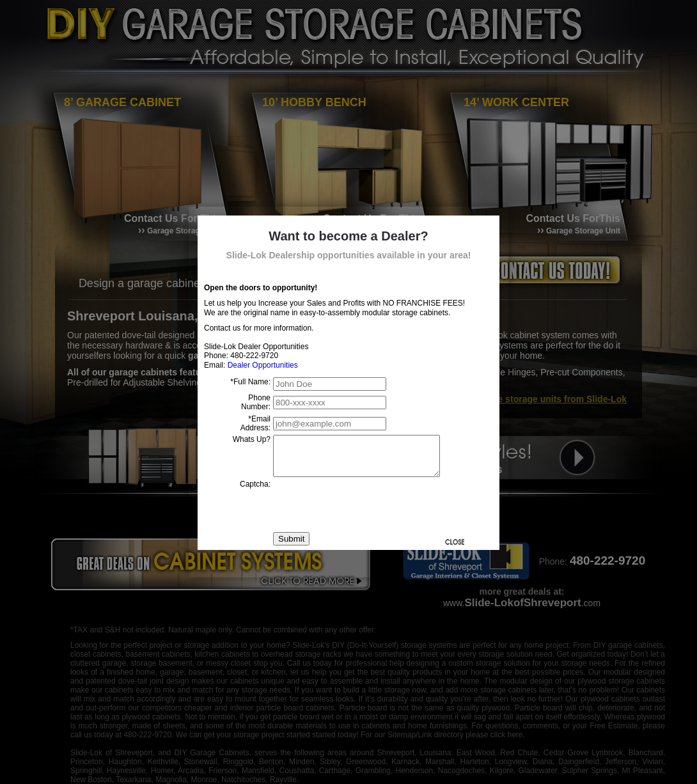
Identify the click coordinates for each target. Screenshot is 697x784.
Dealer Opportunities (263, 365)
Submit (291, 546)
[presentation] (370, 512)
